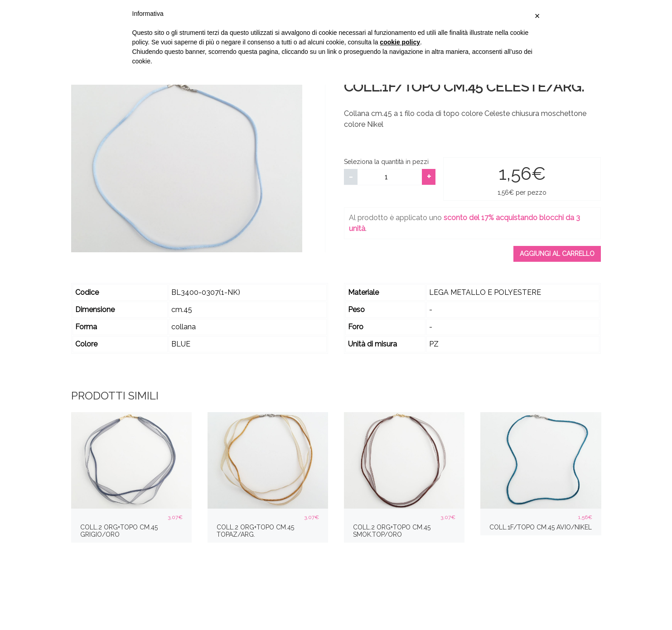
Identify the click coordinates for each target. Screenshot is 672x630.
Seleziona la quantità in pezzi (386, 162)
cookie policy (400, 42)
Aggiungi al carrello (557, 254)
